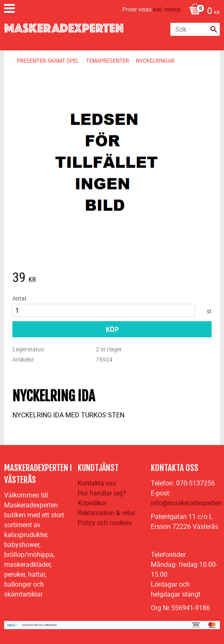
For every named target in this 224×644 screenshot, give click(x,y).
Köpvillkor (92, 503)
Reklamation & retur (106, 513)
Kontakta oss (97, 483)
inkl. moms (167, 9)
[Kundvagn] (202, 12)
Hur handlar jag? (102, 493)
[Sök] (214, 29)
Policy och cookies (105, 523)
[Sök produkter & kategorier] (195, 29)
